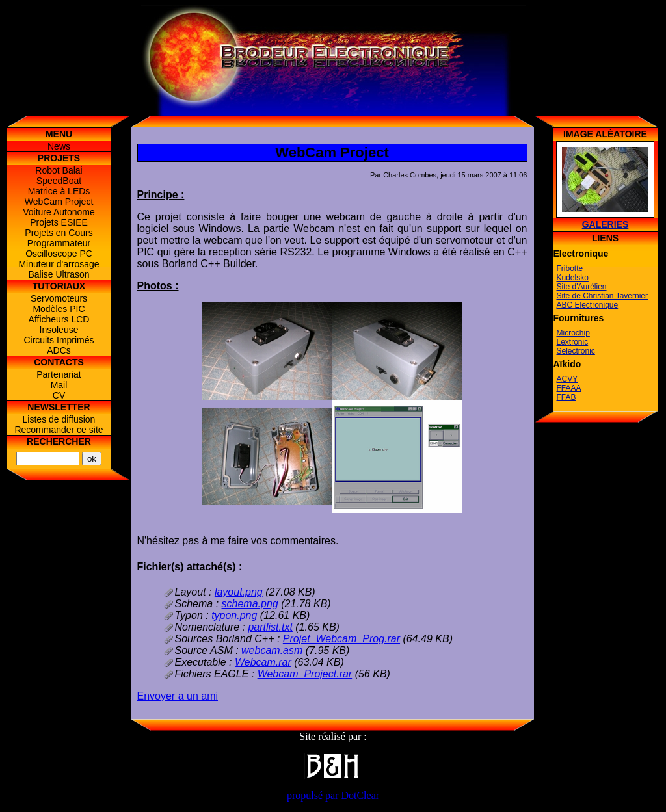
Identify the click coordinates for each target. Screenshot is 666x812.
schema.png (250, 604)
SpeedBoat (59, 181)
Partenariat (59, 374)
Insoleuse (59, 330)
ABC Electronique (588, 305)
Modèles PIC (59, 309)
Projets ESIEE (59, 222)
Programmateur (59, 243)
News (59, 146)
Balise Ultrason (59, 274)
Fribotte (570, 268)
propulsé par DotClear (333, 795)
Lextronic (573, 342)
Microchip (573, 333)
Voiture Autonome (59, 212)
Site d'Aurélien (582, 287)
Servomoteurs (59, 298)
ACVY (567, 379)
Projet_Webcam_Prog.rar (341, 639)
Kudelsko (573, 278)
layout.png (239, 592)
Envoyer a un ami (178, 696)
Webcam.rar (263, 662)
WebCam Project (59, 202)
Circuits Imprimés (59, 340)
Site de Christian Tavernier (603, 296)
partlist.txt (270, 627)
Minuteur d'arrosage (59, 264)
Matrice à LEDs (59, 191)
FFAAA (569, 388)
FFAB (566, 397)
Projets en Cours (59, 233)
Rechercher (59, 441)
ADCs (59, 350)
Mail (59, 385)
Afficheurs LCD (59, 319)
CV (59, 395)
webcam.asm (272, 650)
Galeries (606, 224)
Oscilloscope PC (59, 254)
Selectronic (576, 351)
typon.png (234, 615)
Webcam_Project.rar (305, 674)
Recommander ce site (59, 430)
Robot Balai (59, 170)
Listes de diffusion (59, 419)
